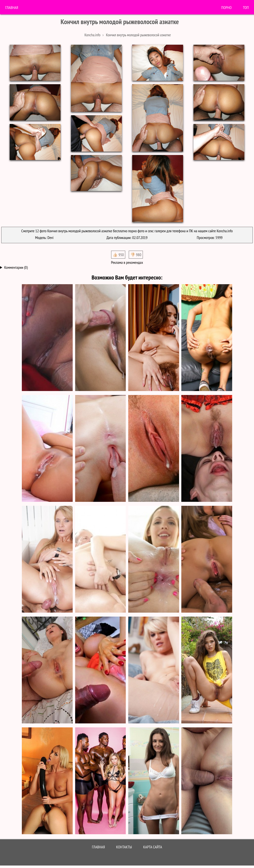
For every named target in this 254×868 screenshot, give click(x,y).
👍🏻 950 (118, 255)
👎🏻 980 (136, 255)
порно (226, 7)
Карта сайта (153, 847)
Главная (12, 7)
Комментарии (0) (16, 267)
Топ (246, 7)
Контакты (124, 847)
